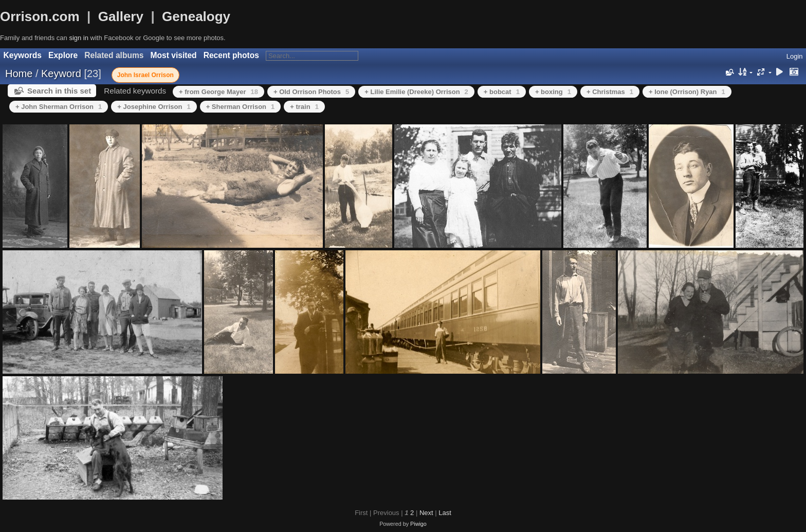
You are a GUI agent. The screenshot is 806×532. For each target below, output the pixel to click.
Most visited (174, 55)
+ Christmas (610, 92)
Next (426, 513)
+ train (304, 107)
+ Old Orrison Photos (311, 92)
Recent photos (231, 55)
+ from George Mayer (218, 92)
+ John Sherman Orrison (59, 107)
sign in (79, 38)
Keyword (61, 74)
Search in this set (59, 91)
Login (795, 56)
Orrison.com (40, 16)
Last (445, 513)
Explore (63, 55)
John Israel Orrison (145, 75)
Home (19, 74)
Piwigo (418, 524)
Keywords (23, 55)
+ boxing (553, 92)
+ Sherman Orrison (241, 107)
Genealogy (196, 16)
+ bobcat (502, 92)
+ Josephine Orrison (154, 107)
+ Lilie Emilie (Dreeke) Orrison (416, 92)
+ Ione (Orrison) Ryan (687, 92)
